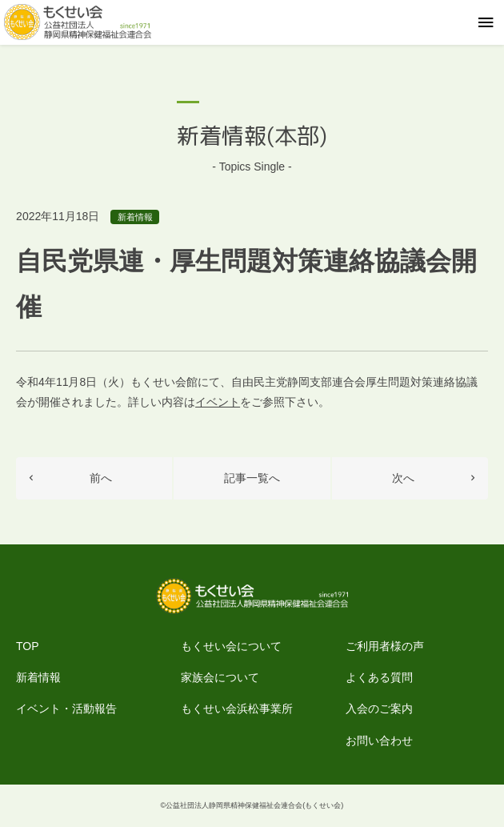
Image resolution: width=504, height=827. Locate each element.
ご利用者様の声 (385, 646)
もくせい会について (231, 646)
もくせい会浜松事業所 (237, 709)
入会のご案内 (379, 709)
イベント (218, 402)
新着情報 (135, 217)
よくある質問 (379, 677)
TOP (28, 646)
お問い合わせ (379, 741)
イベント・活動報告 (66, 709)
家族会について (220, 677)
